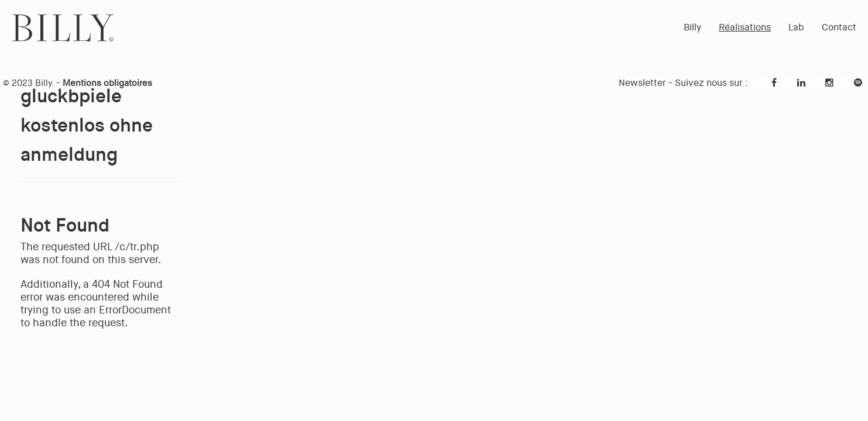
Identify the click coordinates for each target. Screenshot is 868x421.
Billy (692, 27)
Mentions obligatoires (107, 83)
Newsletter (642, 83)
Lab (796, 27)
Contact (839, 27)
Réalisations (745, 27)
